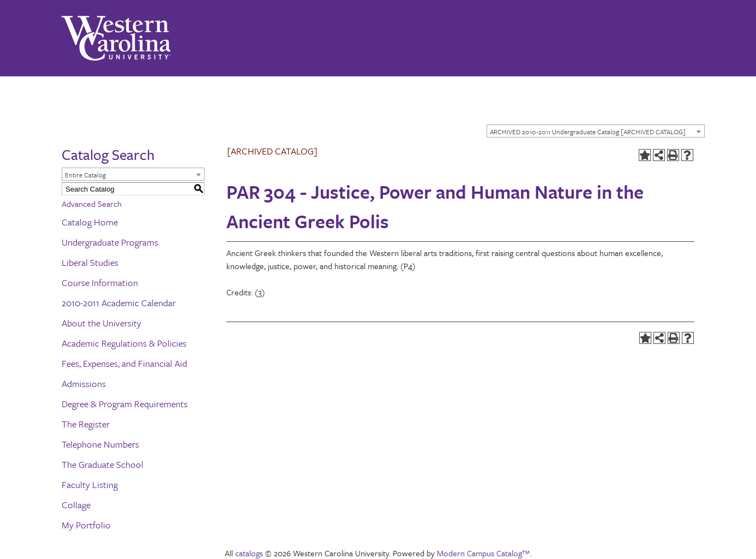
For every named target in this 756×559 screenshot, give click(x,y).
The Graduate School (103, 464)
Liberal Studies (90, 262)
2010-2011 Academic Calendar (119, 303)
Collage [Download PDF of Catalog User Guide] (76, 505)
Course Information (100, 283)
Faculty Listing (90, 484)
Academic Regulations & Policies (124, 343)
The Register (86, 424)
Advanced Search (92, 204)
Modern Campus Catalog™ (484, 553)
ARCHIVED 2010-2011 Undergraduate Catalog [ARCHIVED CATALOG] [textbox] (588, 132)
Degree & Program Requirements (125, 404)
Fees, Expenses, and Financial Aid (124, 363)
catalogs (249, 553)
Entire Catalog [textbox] (85, 175)
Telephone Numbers (100, 444)
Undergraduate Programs (110, 242)
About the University (101, 323)
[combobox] (596, 131)
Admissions (84, 383)
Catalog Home (90, 222)
